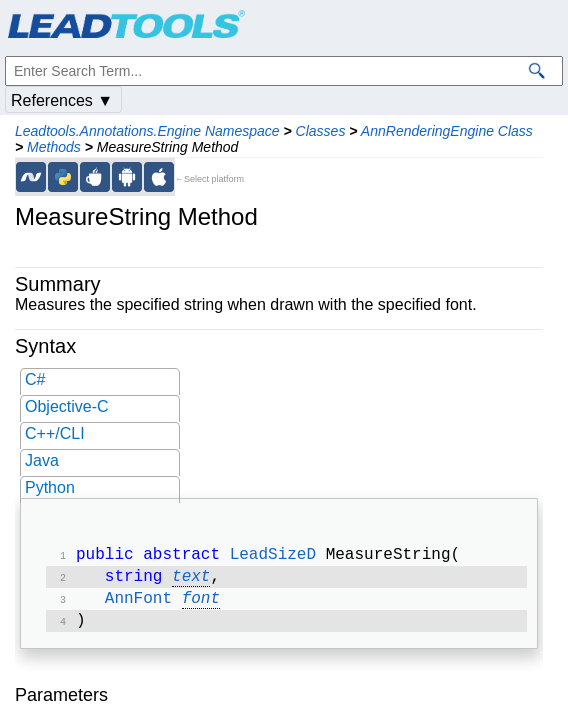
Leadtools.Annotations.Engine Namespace (147, 131)
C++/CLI (55, 433)
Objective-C (67, 406)
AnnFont (138, 605)
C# (35, 379)
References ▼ (62, 100)
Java (42, 460)
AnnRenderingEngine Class (447, 131)
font (201, 605)
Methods (54, 147)
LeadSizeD (273, 557)
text (191, 581)
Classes (321, 131)
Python (50, 487)
